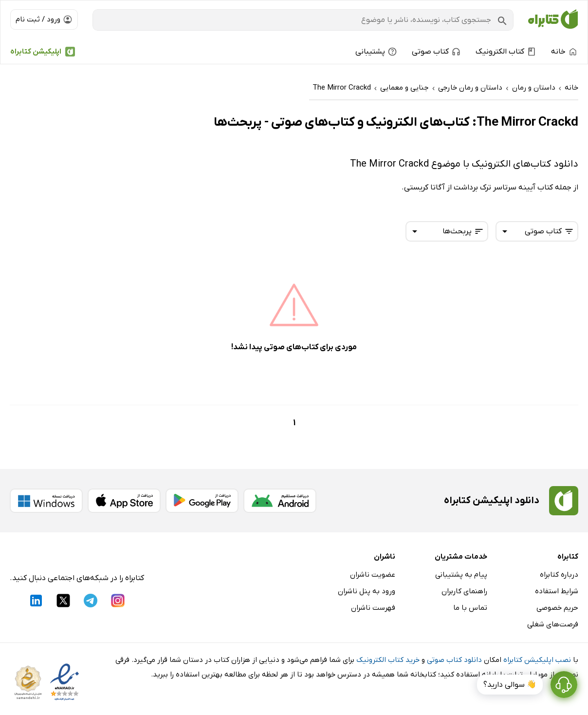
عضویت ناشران (373, 575)
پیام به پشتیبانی (461, 575)
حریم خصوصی (557, 608)
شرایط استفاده (557, 591)
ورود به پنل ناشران (367, 591)
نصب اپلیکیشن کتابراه (537, 660)
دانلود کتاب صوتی (454, 660)
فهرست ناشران (373, 608)
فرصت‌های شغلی (553, 624)
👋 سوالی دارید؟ (510, 685)
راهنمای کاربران (464, 591)
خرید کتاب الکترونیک (388, 660)
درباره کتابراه (559, 575)
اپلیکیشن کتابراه (36, 52)
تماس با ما (470, 608)
